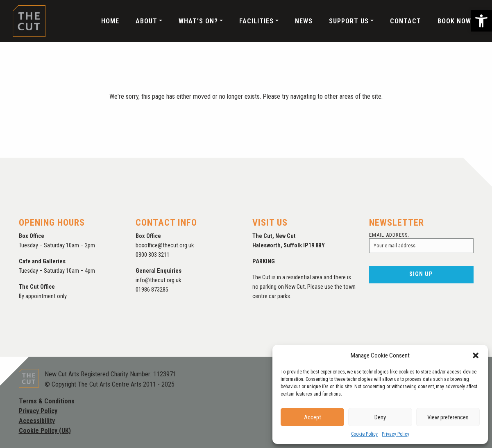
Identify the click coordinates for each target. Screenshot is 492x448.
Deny (380, 417)
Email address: (421, 243)
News (304, 21)
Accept (313, 417)
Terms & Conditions (47, 401)
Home (110, 21)
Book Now (454, 21)
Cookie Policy (364, 434)
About (146, 21)
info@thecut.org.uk (158, 280)
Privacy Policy (396, 434)
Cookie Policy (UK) (45, 431)
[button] (481, 21)
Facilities (256, 21)
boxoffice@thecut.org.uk (165, 245)
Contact (406, 21)
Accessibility (37, 421)
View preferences (448, 417)
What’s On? (198, 21)
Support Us (349, 21)
